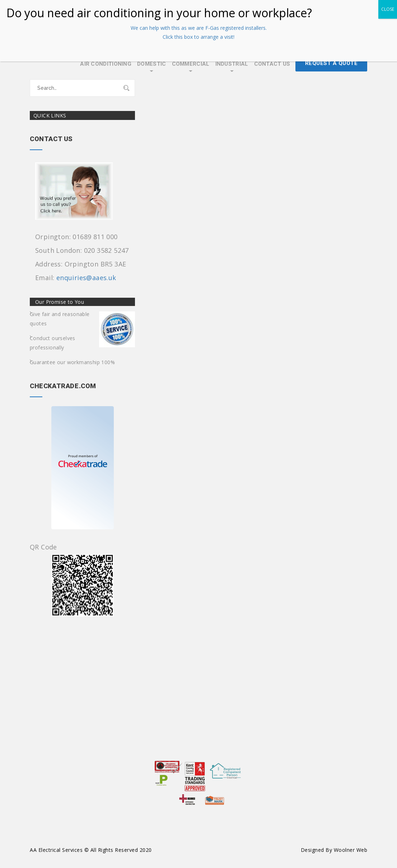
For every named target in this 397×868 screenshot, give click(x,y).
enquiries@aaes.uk (86, 278)
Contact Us (272, 64)
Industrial (232, 64)
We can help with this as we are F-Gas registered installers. (199, 28)
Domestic (151, 64)
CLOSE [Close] (388, 9)
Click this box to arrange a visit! (198, 37)
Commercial (191, 64)
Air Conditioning (106, 64)
